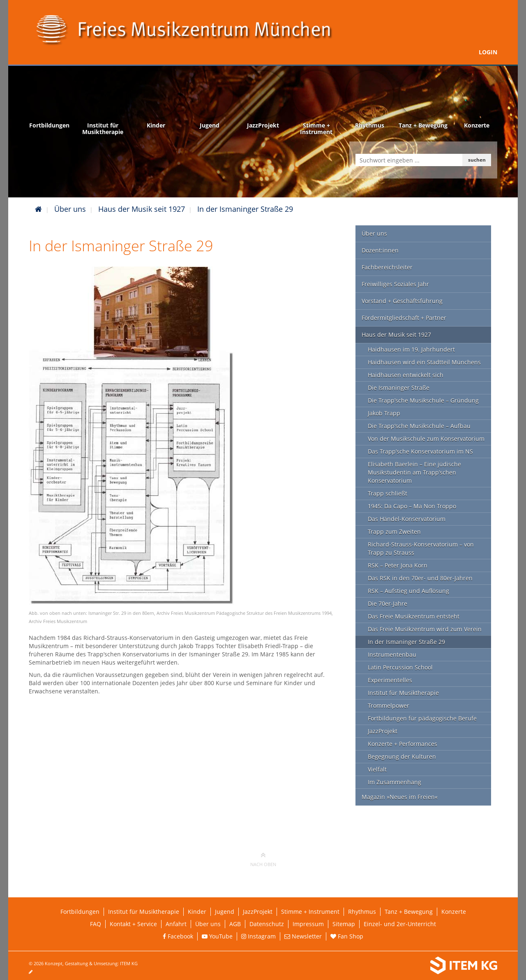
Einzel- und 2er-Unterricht (400, 924)
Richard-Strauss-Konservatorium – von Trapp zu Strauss (421, 548)
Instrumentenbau (392, 654)
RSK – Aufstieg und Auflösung (408, 591)
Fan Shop (347, 936)
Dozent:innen (380, 250)
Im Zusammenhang (394, 782)
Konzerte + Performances (403, 744)
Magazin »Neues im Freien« (400, 797)
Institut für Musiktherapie (403, 693)
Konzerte (454, 912)
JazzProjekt (383, 731)
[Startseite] (38, 209)
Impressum (308, 924)
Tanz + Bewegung (409, 912)
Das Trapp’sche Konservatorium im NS (420, 451)
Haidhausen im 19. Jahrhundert (411, 349)
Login (488, 52)
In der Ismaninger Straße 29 (245, 209)
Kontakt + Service (133, 924)
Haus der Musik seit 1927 (142, 209)
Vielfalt (377, 769)
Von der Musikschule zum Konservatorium (426, 439)
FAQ (96, 924)
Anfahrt (176, 924)
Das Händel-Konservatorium (407, 519)
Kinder (197, 912)
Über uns (70, 209)
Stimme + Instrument (310, 912)
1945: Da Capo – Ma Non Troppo (412, 506)
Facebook (178, 936)
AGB (235, 924)
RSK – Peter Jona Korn (398, 565)
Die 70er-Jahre (388, 604)
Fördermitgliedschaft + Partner (404, 318)
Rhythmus (362, 912)
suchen (477, 160)
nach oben (263, 859)
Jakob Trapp (384, 413)
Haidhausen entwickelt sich (406, 375)
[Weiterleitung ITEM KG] (389, 966)
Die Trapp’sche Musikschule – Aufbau (419, 426)
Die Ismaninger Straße (399, 388)
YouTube (217, 936)
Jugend (225, 912)
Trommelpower (389, 705)
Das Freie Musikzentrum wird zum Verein (425, 629)
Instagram (258, 936)
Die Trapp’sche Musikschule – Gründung (423, 400)
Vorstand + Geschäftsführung (402, 301)
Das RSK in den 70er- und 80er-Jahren (420, 578)
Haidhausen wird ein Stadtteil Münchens (424, 362)
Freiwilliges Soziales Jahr (395, 284)
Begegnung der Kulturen (402, 756)
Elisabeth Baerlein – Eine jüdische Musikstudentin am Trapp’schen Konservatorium (414, 472)
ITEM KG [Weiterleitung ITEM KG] (129, 963)
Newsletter (303, 936)
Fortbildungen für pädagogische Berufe (422, 718)
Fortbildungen (80, 912)
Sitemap (344, 924)
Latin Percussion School (400, 667)
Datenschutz (267, 924)
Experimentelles (390, 680)
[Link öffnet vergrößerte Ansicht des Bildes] (131, 435)
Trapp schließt (388, 493)
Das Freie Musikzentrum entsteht (414, 616)
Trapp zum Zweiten (394, 532)
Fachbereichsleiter (387, 267)
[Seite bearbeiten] (35, 972)
